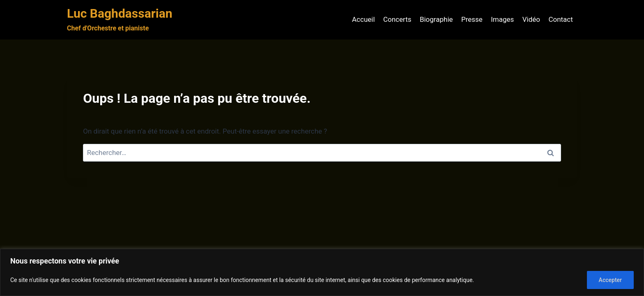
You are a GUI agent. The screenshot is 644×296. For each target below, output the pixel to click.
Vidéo (531, 19)
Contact (560, 19)
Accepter (610, 280)
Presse (472, 19)
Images (502, 19)
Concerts (397, 19)
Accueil (363, 19)
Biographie (436, 19)
